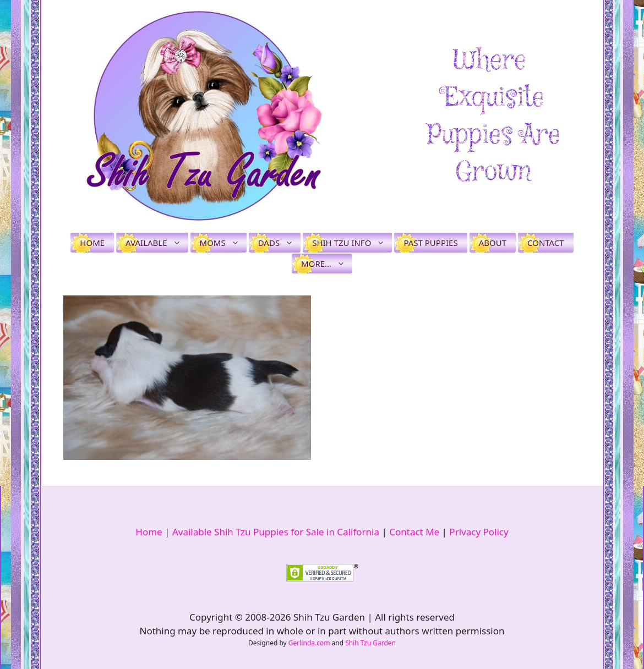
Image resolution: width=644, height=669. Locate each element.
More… (327, 264)
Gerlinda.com (309, 643)
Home (92, 243)
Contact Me (414, 532)
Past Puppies (430, 243)
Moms (223, 243)
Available (157, 243)
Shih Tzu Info (352, 243)
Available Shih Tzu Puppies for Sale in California (276, 532)
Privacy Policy (479, 532)
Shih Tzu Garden (370, 643)
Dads (279, 243)
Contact (546, 243)
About (493, 243)
